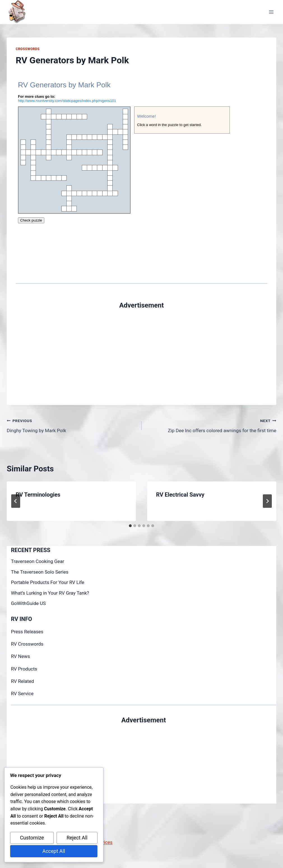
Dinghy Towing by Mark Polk (72, 425)
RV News (20, 656)
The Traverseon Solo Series (40, 572)
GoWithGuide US (28, 603)
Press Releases (27, 632)
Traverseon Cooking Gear (38, 561)
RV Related (22, 681)
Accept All (54, 851)
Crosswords (28, 49)
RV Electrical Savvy (180, 495)
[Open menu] (271, 12)
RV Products (24, 669)
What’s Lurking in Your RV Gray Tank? (50, 593)
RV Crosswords (27, 644)
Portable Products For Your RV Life (48, 582)
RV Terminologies (38, 495)
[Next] (267, 501)
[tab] (130, 526)
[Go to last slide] (16, 501)
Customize (32, 838)
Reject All (77, 838)
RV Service (22, 694)
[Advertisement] (141, 350)
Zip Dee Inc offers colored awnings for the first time (211, 425)
